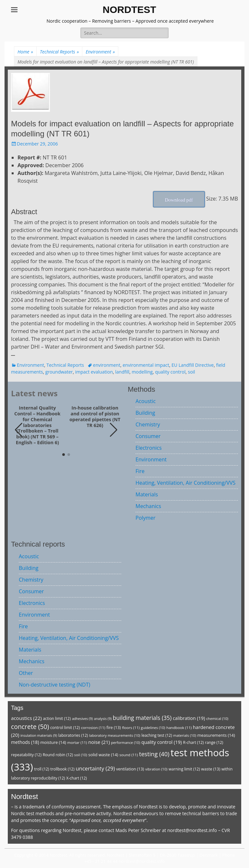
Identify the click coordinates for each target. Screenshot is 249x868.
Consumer (148, 436)
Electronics (149, 448)
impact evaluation (94, 372)
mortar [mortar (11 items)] (77, 742)
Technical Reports (59, 52)
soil (191, 372)
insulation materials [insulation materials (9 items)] (39, 735)
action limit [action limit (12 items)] (57, 718)
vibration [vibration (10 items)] (156, 769)
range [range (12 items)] (214, 742)
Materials (147, 494)
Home (25, 52)
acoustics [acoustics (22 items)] (26, 718)
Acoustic (146, 401)
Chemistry (148, 424)
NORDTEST (130, 10)
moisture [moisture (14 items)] (53, 742)
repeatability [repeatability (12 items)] (26, 755)
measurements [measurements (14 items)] (216, 735)
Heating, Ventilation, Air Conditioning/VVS (185, 483)
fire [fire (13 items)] (113, 728)
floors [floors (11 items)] (131, 728)
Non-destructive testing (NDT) (54, 685)
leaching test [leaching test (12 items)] (157, 735)
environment (107, 365)
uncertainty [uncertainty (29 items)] (95, 768)
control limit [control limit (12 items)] (65, 728)
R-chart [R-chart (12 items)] (193, 742)
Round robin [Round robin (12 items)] (58, 755)
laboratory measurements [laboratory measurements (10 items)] (115, 735)
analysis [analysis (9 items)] (103, 719)
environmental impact (146, 365)
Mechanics (148, 506)
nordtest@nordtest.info (192, 830)
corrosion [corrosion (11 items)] (93, 728)
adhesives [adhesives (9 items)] (82, 719)
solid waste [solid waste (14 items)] (103, 755)
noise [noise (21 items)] (99, 742)
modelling (142, 372)
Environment (100, 52)
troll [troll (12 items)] (41, 769)
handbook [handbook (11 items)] (179, 728)
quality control (170, 372)
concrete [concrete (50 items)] (30, 727)
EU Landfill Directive (193, 365)
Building (145, 413)
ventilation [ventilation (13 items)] (130, 769)
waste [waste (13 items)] (211, 769)
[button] (114, 430)
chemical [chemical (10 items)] (217, 718)
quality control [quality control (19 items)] (162, 742)
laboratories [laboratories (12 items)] (73, 735)
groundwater (59, 372)
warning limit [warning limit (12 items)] (184, 769)
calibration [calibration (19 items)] (189, 718)
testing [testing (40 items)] (154, 754)
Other (26, 673)
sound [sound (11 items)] (129, 755)
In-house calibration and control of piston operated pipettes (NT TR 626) (95, 417)
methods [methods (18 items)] (25, 742)
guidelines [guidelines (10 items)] (153, 728)
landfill (122, 372)
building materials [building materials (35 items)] (142, 718)
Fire (140, 471)
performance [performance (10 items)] (125, 742)
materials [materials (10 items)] (185, 735)
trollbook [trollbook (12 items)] (62, 769)
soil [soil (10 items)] (81, 755)
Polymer (146, 518)
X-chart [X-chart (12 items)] (77, 778)
